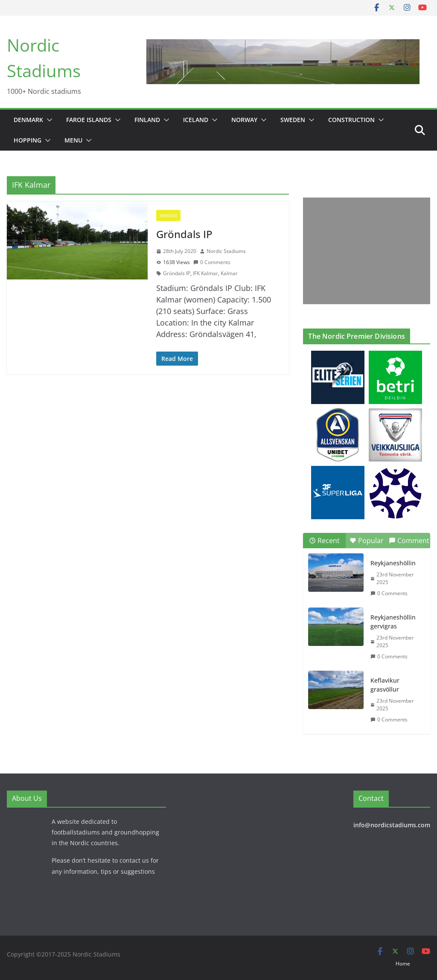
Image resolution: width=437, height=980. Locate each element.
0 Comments (212, 262)
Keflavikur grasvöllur (385, 685)
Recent (324, 541)
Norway (244, 120)
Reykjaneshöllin (393, 563)
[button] (48, 120)
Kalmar (229, 273)
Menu (73, 140)
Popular (367, 541)
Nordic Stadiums (226, 251)
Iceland (196, 120)
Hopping (28, 140)
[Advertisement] (364, 251)
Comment (409, 541)
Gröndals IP (184, 234)
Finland (147, 120)
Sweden (293, 120)
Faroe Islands (89, 120)
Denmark (28, 120)
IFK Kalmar (205, 273)
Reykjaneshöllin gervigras (393, 622)
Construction (351, 120)
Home (403, 964)
